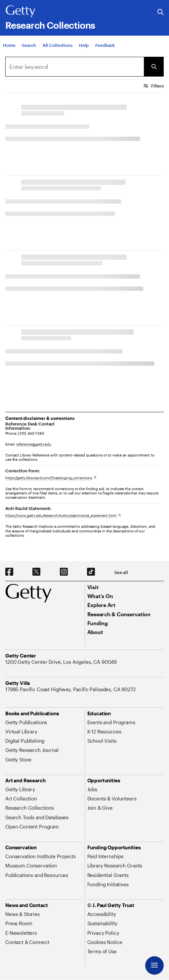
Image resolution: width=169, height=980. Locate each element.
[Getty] (21, 12)
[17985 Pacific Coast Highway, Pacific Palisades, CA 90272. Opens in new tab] (71, 689)
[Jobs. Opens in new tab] (92, 789)
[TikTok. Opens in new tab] (91, 572)
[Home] (9, 45)
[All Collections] (58, 45)
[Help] (84, 45)
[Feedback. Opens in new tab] (105, 45)
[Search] (29, 45)
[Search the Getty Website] (161, 12)
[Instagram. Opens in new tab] (64, 572)
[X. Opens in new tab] (36, 572)
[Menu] (154, 965)
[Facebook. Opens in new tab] (9, 572)
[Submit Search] (154, 67)
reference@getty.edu (34, 444)
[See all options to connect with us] (121, 573)
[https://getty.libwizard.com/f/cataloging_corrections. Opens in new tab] (51, 478)
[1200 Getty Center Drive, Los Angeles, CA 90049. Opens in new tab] (62, 662)
